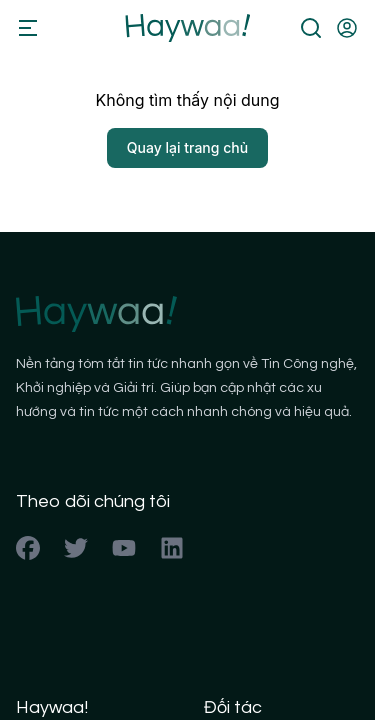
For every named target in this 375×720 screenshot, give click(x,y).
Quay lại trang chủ (187, 147)
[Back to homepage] (187, 28)
